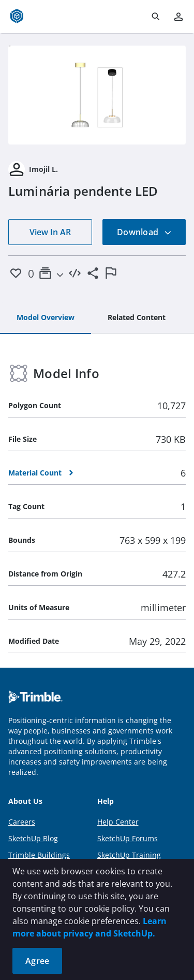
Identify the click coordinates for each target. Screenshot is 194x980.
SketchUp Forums (128, 838)
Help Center (118, 822)
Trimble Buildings (39, 855)
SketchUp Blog (33, 838)
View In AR (50, 232)
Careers (22, 822)
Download (144, 232)
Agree (37, 961)
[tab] (46, 318)
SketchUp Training (129, 855)
